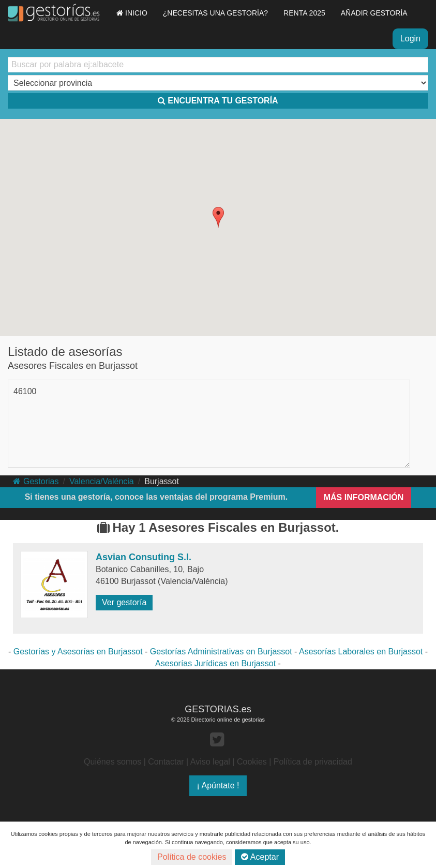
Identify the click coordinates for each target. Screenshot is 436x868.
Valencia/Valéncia (102, 481)
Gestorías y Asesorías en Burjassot (78, 652)
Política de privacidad (313, 762)
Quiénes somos (112, 762)
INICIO (132, 13)
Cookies (252, 762)
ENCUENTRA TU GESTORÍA (218, 101)
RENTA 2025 (304, 13)
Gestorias (36, 481)
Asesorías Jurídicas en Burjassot (215, 663)
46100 (25, 391)
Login (410, 39)
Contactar (166, 762)
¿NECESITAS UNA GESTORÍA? (215, 13)
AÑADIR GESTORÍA (374, 13)
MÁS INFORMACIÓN (364, 497)
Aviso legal (210, 762)
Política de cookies (192, 857)
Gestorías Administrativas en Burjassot (221, 652)
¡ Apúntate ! (218, 785)
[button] (218, 217)
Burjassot (162, 481)
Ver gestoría (124, 602)
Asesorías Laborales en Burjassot (361, 652)
